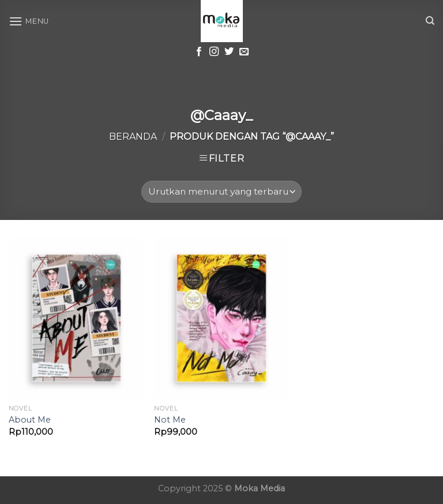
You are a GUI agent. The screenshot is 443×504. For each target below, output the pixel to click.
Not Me (170, 420)
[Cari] (430, 21)
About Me (30, 420)
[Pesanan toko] (221, 192)
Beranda (133, 137)
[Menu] (29, 21)
